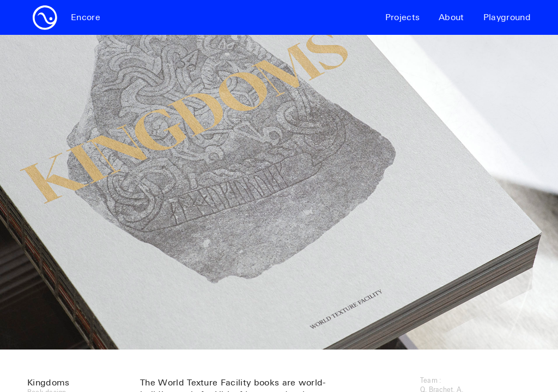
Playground (507, 17)
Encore (86, 17)
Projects (403, 17)
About (451, 17)
